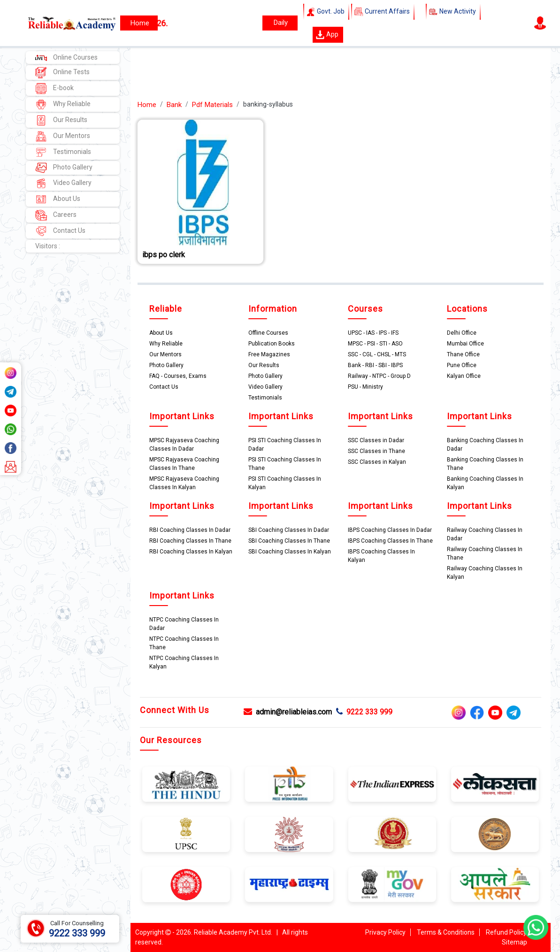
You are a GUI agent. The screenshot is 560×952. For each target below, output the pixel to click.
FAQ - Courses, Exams (178, 376)
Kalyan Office (464, 376)
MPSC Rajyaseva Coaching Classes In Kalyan (184, 483)
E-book (54, 88)
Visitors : (48, 246)
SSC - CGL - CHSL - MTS (377, 354)
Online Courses (66, 57)
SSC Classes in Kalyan (377, 462)
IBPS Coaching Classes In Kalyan (381, 556)
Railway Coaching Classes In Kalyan (485, 573)
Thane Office (463, 354)
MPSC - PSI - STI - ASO (375, 344)
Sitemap (514, 942)
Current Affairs (383, 12)
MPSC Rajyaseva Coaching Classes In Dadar (184, 445)
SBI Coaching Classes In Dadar (289, 530)
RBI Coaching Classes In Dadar (190, 530)
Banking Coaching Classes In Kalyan (485, 483)
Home (147, 105)
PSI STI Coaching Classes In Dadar (285, 445)
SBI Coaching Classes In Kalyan (290, 552)
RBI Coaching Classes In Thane (190, 541)
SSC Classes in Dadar (376, 440)
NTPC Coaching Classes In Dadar (184, 624)
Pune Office (462, 365)
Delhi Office (462, 333)
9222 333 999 (364, 712)
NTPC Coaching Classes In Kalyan (184, 662)
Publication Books (272, 344)
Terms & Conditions (446, 932)
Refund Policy (506, 932)
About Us (58, 199)
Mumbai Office (465, 344)
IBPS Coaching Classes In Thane (390, 541)
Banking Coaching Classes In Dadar (485, 445)
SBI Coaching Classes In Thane (289, 541)
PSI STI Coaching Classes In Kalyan (285, 483)
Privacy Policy (385, 932)
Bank (174, 105)
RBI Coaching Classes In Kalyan (191, 552)
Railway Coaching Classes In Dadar (485, 534)
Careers (56, 215)
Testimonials (63, 152)
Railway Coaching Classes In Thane (485, 553)
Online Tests (62, 73)
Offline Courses (268, 333)
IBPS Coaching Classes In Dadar (390, 530)
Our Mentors (63, 136)
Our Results (61, 120)
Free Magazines (269, 354)
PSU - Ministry (365, 387)
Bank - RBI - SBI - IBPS (375, 365)
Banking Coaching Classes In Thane (485, 464)
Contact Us (60, 231)
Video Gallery (63, 183)
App (327, 35)
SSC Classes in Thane (376, 451)
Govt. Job (326, 12)
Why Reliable (63, 104)
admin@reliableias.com (288, 712)
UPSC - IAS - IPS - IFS (373, 333)
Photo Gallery (64, 168)
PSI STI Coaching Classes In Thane (285, 464)
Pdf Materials (212, 105)
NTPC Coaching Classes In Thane (184, 643)
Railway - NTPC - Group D (379, 376)
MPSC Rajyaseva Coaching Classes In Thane (184, 464)
